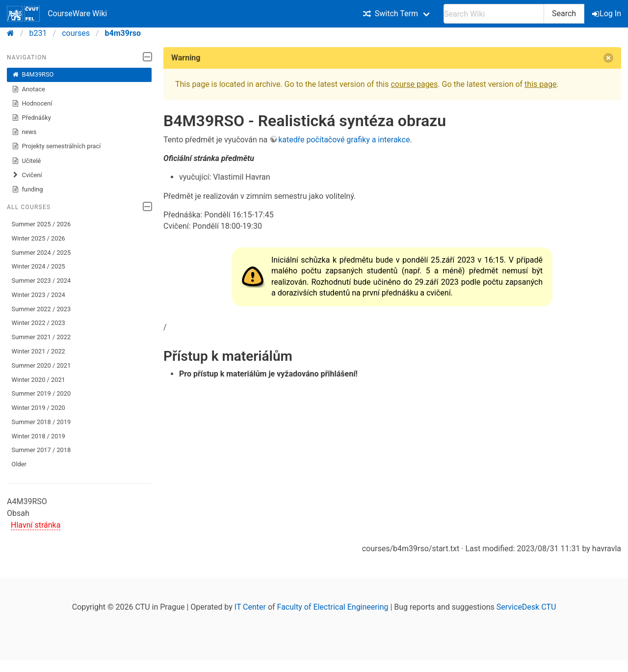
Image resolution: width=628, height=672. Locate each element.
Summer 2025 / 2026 (41, 224)
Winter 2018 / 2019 (39, 436)
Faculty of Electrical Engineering (333, 607)
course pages (414, 84)
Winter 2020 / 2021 (39, 380)
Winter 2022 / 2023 (39, 323)
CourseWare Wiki (57, 14)
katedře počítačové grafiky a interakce (344, 140)
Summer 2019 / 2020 (41, 393)
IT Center (250, 607)
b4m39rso (123, 33)
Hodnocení (32, 104)
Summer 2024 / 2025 (41, 253)
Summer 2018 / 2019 (41, 422)
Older (19, 464)
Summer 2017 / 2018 (41, 450)
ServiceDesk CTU (526, 607)
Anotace (28, 89)
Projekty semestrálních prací (56, 146)
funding (27, 189)
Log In (607, 13)
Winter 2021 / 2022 (39, 351)
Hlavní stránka (36, 525)
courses (76, 33)
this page (540, 84)
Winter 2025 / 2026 (39, 238)
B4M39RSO (33, 75)
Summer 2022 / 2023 (41, 309)
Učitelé (26, 161)
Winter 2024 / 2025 (39, 266)
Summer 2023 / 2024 (41, 281)
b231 (38, 33)
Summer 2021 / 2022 (41, 337)
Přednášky (31, 118)
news (24, 132)
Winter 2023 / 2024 (39, 295)
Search (564, 13)
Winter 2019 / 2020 (39, 408)
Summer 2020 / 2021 (41, 365)
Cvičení (27, 175)
